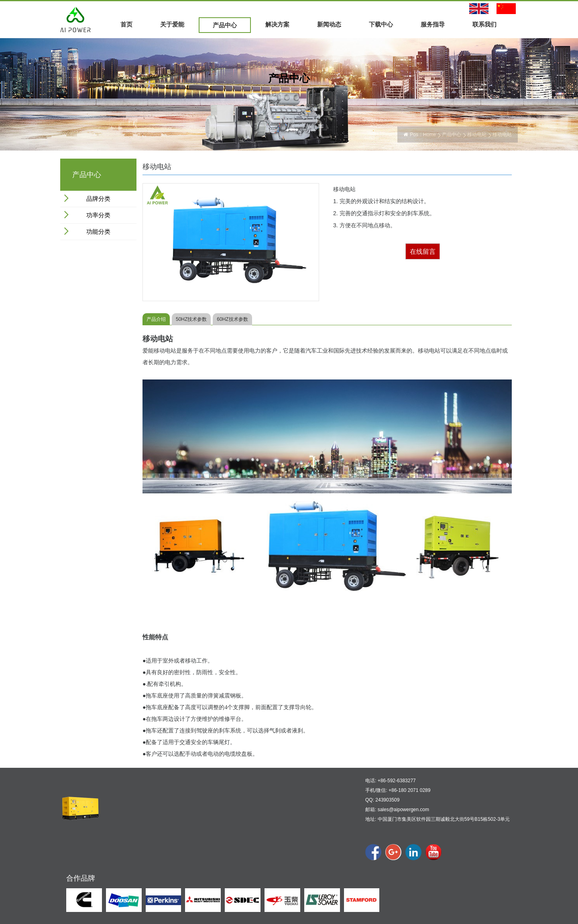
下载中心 (381, 24)
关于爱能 (172, 24)
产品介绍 (156, 319)
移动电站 (477, 135)
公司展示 (131, 857)
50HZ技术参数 (191, 319)
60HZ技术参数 (232, 319)
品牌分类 (98, 199)
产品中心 (225, 25)
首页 (126, 24)
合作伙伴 (131, 867)
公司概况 (131, 839)
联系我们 (484, 24)
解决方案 (277, 24)
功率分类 (98, 215)
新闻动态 (329, 24)
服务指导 (433, 24)
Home (429, 135)
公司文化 (131, 849)
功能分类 (98, 232)
